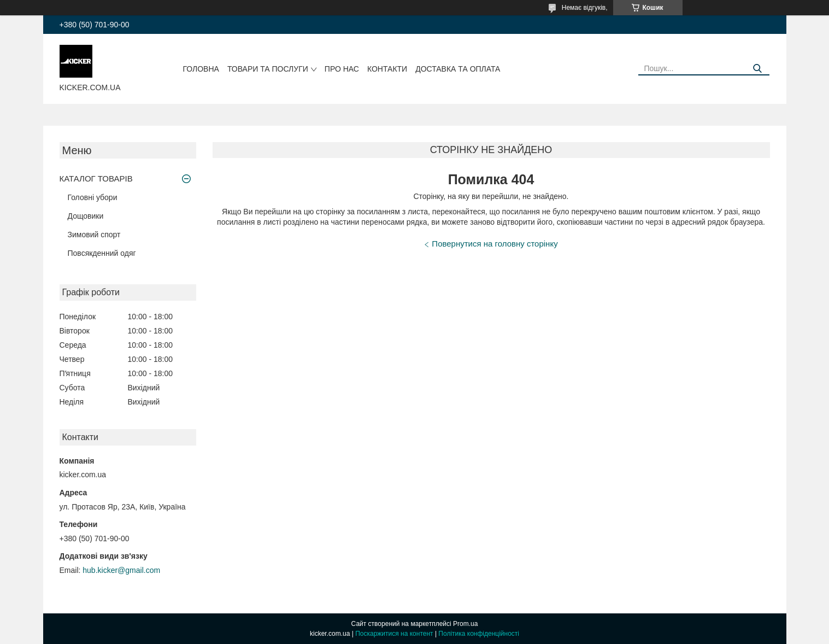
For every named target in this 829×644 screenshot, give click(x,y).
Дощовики (86, 216)
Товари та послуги (268, 69)
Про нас (342, 69)
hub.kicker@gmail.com (121, 570)
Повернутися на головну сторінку (495, 244)
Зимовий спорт (94, 235)
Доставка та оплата (458, 69)
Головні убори (93, 197)
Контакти (387, 69)
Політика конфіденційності (479, 634)
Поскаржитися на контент (394, 634)
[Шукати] (757, 69)
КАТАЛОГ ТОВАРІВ (96, 178)
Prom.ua (465, 624)
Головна (201, 69)
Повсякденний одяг (102, 253)
